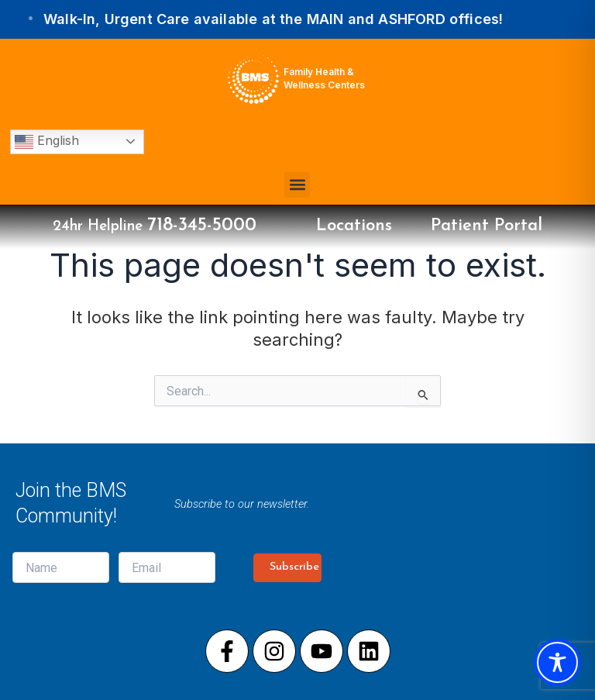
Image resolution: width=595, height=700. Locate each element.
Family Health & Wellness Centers (324, 78)
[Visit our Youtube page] (322, 651)
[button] (297, 185)
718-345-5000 (202, 226)
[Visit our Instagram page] (274, 651)
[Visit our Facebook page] (227, 651)
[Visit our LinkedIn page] (369, 651)
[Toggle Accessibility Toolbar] (557, 662)
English (47, 142)
